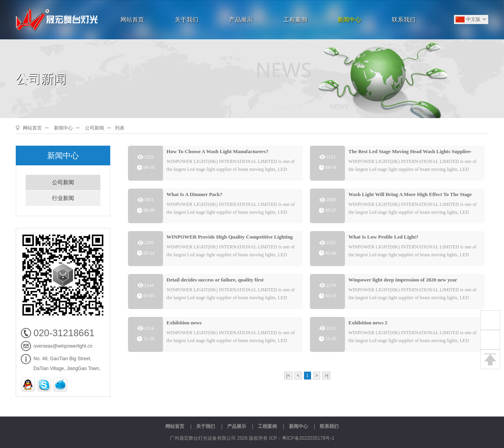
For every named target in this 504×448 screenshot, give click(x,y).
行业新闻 (63, 198)
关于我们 (187, 20)
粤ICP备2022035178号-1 (308, 438)
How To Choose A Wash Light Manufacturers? (218, 151)
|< (288, 376)
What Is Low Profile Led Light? (384, 237)
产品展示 (241, 20)
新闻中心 (349, 20)
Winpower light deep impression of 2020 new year (403, 280)
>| (326, 376)
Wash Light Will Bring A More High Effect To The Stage (410, 194)
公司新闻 (94, 128)
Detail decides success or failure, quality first (215, 280)
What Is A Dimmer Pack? (195, 194)
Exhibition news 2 (368, 323)
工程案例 (295, 20)
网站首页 (132, 20)
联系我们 (404, 20)
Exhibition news (184, 323)
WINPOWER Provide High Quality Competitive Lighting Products (230, 238)
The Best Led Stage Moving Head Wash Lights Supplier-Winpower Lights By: (410, 153)
